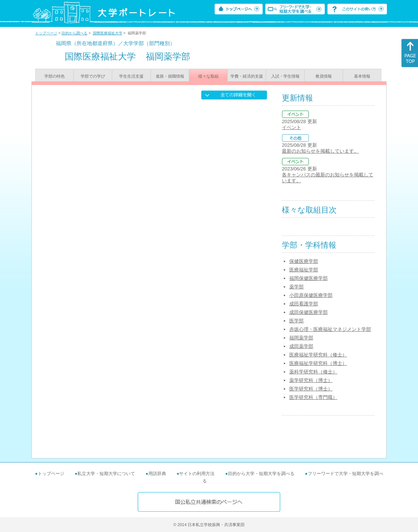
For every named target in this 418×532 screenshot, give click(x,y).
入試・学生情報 (285, 76)
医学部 (296, 321)
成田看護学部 (304, 304)
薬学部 (296, 287)
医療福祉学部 (304, 270)
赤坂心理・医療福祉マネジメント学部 (330, 329)
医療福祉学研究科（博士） (318, 363)
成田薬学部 (301, 346)
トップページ (46, 33)
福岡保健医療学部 (309, 278)
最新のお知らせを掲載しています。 (320, 151)
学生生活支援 (131, 76)
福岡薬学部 (301, 338)
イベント (291, 127)
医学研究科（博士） (311, 389)
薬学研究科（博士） (311, 380)
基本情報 (362, 76)
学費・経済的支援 (247, 76)
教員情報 (324, 76)
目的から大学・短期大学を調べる (261, 474)
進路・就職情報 (170, 76)
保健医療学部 (304, 261)
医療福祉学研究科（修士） (318, 355)
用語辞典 (157, 474)
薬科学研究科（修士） (313, 372)
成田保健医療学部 (309, 312)
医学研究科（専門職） (313, 397)
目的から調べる (74, 33)
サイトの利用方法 (197, 474)
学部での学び (93, 76)
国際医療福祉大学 (108, 33)
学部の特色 (55, 76)
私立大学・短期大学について (106, 474)
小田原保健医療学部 (311, 295)
